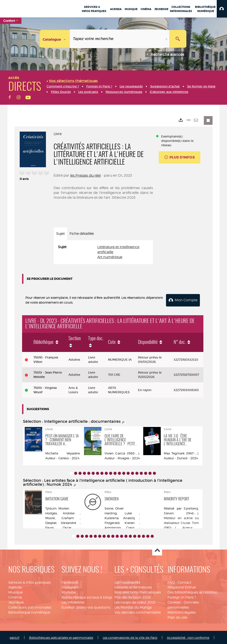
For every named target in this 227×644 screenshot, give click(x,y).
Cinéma (15, 596)
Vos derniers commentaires (138, 612)
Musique (16, 592)
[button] (222, 9)
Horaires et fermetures (133, 587)
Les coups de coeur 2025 (135, 601)
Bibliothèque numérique (29, 612)
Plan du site (177, 617)
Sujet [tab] (60, 234)
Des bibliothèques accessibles (193, 592)
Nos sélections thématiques (138, 592)
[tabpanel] (103, 252)
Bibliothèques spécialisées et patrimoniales (61, 637)
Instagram (70, 587)
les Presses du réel (86, 175)
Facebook (70, 582)
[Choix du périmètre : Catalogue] (55, 39)
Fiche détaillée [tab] (82, 234)
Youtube (69, 592)
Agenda (15, 587)
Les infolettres (73, 601)
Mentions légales (182, 612)
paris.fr (15, 637)
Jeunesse (16, 601)
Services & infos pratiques (30, 582)
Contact (185, 582)
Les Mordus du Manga (133, 607)
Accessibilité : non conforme (188, 637)
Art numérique (110, 257)
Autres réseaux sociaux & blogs (87, 596)
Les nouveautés (127, 582)
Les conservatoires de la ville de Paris (130, 637)
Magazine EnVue (182, 587)
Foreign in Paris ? (182, 596)
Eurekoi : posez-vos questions (86, 607)
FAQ (171, 582)
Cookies (174, 601)
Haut (157, 550)
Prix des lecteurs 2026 (133, 596)
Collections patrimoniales (30, 607)
